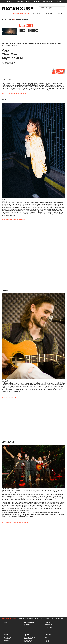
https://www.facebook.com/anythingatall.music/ (16, 523)
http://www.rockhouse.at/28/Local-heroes (14, 94)
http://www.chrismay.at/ (9, 398)
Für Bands (9, 2)
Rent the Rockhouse (23, 2)
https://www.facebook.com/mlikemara (13, 219)
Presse (59, 2)
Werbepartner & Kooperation (43, 2)
